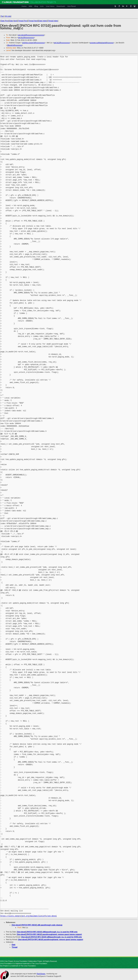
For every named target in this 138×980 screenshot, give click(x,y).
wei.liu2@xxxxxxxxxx (26, 38)
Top (2, 16)
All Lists (8, 16)
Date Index (43, 21)
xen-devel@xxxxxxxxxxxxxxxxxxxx (31, 35)
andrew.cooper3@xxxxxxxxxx (33, 43)
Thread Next (33, 21)
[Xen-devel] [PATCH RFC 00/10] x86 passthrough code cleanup (37, 925)
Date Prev (4, 21)
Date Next (13, 21)
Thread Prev (22, 21)
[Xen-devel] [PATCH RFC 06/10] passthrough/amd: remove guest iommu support (49, 934)
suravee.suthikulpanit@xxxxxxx (102, 43)
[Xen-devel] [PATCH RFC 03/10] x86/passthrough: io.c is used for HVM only (47, 932)
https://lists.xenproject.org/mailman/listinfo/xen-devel (29, 916)
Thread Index (53, 21)
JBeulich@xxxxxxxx (15, 45)
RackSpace (41, 974)
